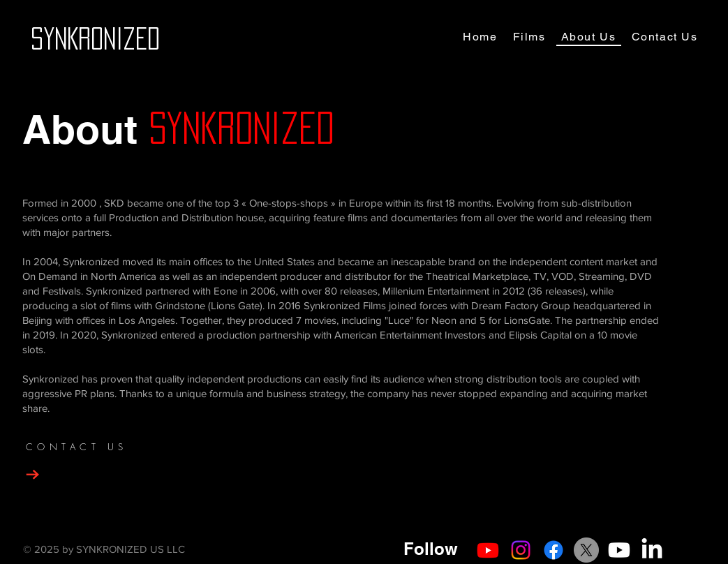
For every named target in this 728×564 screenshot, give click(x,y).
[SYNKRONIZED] (95, 38)
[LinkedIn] (652, 550)
